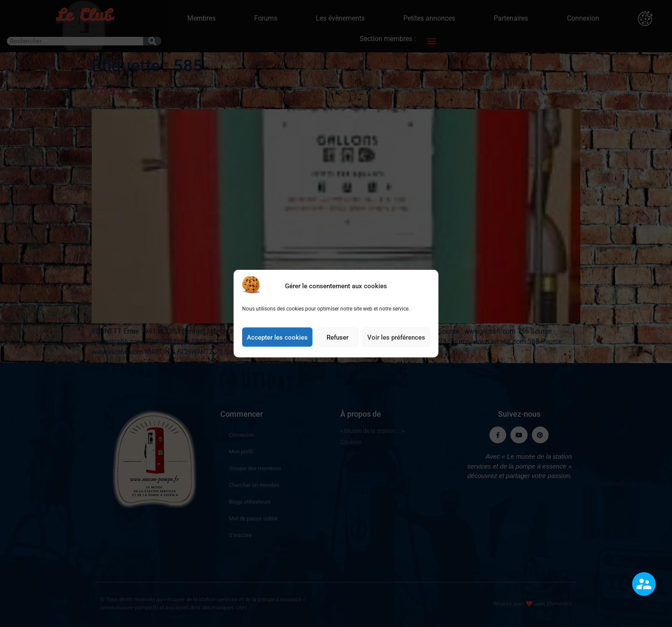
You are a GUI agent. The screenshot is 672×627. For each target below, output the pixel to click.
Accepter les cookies (277, 341)
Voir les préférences (396, 341)
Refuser (337, 341)
